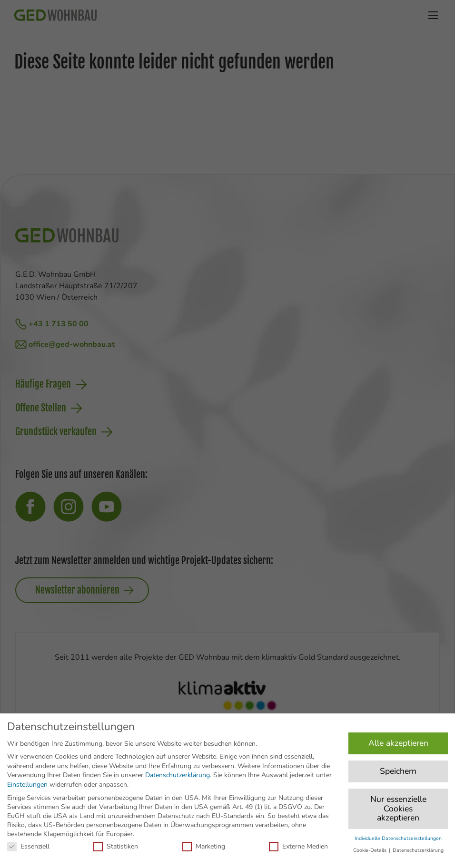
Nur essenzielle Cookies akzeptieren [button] (398, 808)
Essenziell (28, 846)
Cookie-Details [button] (371, 850)
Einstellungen (27, 785)
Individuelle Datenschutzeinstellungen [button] (398, 838)
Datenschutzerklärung (178, 775)
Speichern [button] (398, 771)
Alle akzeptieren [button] (398, 743)
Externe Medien (298, 846)
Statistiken (116, 846)
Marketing (204, 846)
